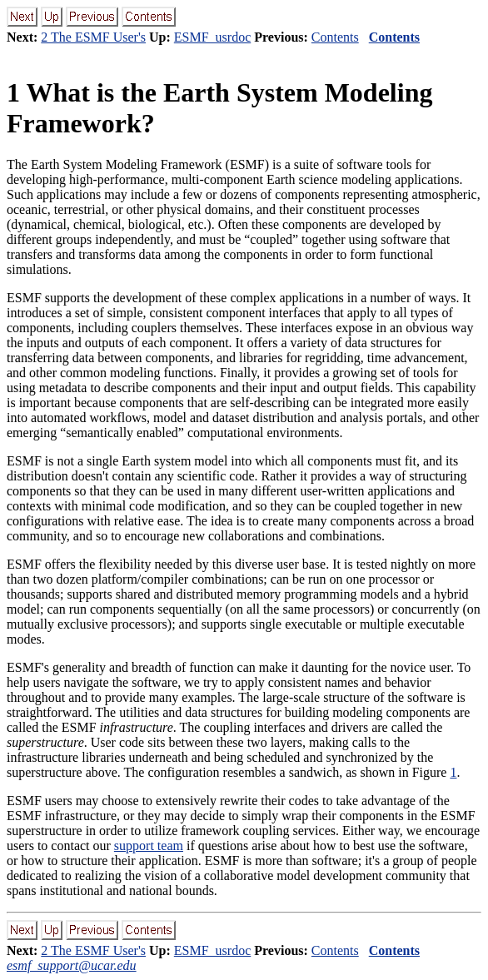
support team (149, 846)
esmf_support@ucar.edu (72, 965)
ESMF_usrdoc (212, 37)
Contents (335, 37)
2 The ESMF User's (93, 37)
